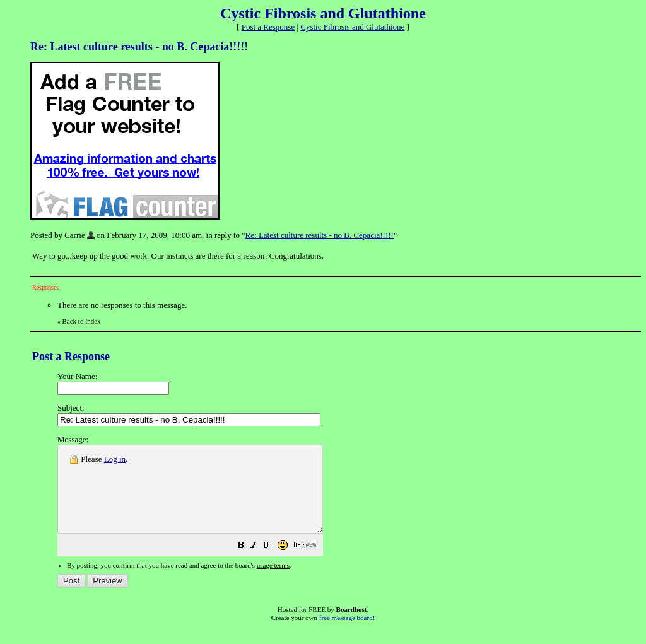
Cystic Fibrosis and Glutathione (352, 27)
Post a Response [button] (268, 27)
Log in (115, 459)
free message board (346, 635)
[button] (273, 564)
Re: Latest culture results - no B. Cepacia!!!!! (320, 235)
